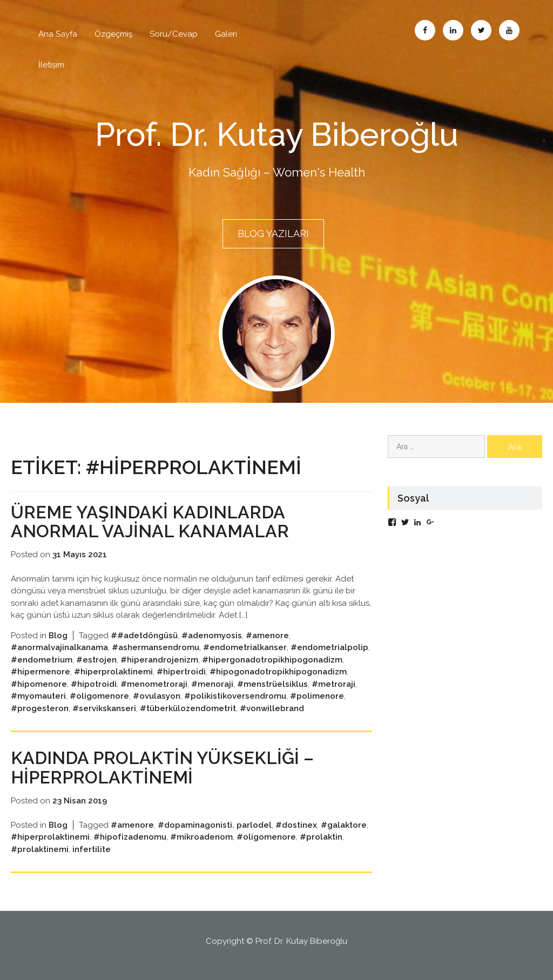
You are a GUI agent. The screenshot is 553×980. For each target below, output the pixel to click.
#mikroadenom (201, 837)
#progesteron (40, 708)
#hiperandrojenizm (159, 660)
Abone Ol (509, 30)
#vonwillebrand (272, 708)
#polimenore (317, 696)
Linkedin (453, 30)
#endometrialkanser (245, 647)
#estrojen (96, 660)
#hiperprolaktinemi (113, 672)
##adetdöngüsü (144, 636)
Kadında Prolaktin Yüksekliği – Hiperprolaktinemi (162, 767)
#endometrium (42, 660)
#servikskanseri (104, 708)
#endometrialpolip (329, 647)
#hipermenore (41, 672)
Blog (58, 636)
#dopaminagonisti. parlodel (215, 825)
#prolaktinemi (40, 849)
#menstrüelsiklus (272, 684)
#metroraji (333, 684)
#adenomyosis (212, 636)
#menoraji (212, 684)
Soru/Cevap (174, 34)
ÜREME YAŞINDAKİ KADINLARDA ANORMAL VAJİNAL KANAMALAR (150, 522)
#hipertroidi (181, 672)
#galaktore (344, 825)
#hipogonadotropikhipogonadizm (278, 672)
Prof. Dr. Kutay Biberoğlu (277, 134)
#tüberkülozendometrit (188, 708)
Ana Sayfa (58, 34)
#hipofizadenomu (130, 837)
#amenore (267, 636)
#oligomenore (99, 696)
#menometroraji (154, 684)
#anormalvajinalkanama (59, 647)
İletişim (51, 65)
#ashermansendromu (156, 647)
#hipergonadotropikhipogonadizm (272, 660)
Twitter (481, 30)
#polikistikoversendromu (235, 696)
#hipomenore (39, 684)
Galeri (226, 34)
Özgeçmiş (113, 34)
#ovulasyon (157, 696)
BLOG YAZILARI (273, 234)
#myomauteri (38, 696)
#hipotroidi (94, 684)
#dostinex (296, 825)
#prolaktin (321, 837)
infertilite (92, 849)
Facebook (425, 30)
